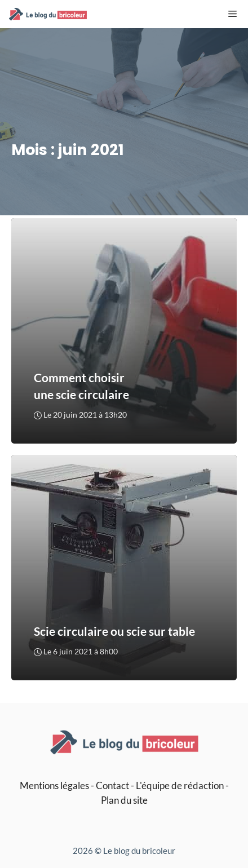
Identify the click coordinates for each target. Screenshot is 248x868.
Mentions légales (54, 785)
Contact (112, 785)
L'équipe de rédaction (180, 785)
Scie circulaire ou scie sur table (114, 632)
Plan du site (124, 800)
